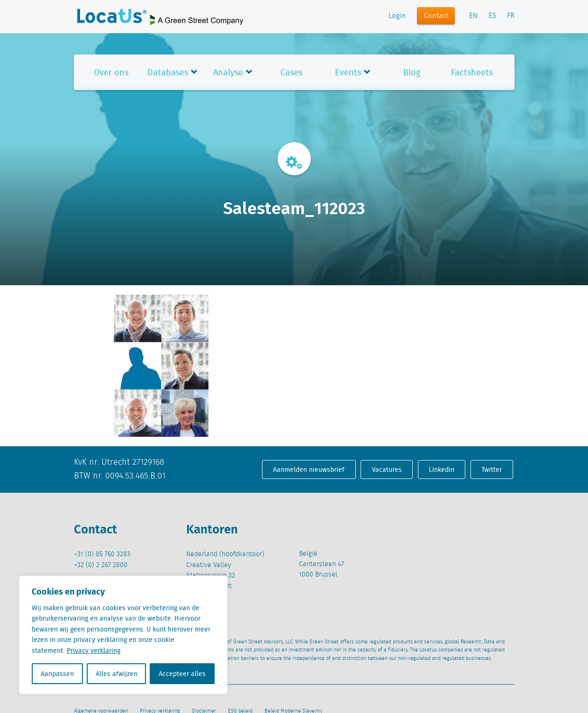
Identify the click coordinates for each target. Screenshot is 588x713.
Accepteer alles (182, 674)
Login (397, 16)
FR (511, 16)
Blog (412, 72)
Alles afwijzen (117, 674)
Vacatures (387, 469)
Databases (168, 72)
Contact (436, 16)
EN (473, 16)
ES (492, 16)
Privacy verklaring (94, 650)
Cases (291, 72)
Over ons (111, 72)
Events (348, 72)
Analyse (228, 72)
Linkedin (442, 469)
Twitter (492, 469)
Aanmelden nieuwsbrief (309, 469)
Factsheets (472, 72)
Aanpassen (57, 674)
